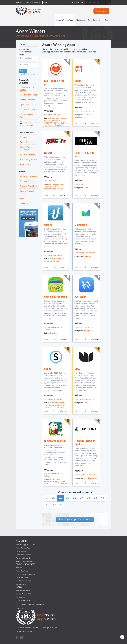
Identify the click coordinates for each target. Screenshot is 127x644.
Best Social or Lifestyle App (54, 115)
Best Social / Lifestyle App (84, 327)
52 (54, 505)
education (48, 120)
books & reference (60, 118)
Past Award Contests (29, 110)
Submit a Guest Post (28, 186)
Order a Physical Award (24, 594)
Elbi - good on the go (54, 83)
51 (47, 505)
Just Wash (80, 297)
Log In (81, 2)
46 (74, 498)
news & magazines (90, 478)
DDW (77, 369)
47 (81, 498)
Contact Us (31, 631)
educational (56, 120)
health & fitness (59, 184)
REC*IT (48, 153)
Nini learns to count (55, 441)
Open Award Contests (29, 105)
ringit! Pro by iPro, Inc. (85, 155)
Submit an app (101, 11)
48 (88, 498)
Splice (48, 369)
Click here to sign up (30, 74)
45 (67, 498)
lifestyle (47, 187)
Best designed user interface (85, 253)
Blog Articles (20, 597)
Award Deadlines (27, 142)
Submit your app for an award (75, 519)
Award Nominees (22, 551)
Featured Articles (27, 181)
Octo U (48, 225)
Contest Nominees (28, 100)
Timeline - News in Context (85, 442)
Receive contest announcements (30, 604)
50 (102, 498)
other (55, 259)
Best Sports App (50, 181)
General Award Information (25, 574)
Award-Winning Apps (29, 95)
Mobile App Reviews (28, 176)
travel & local (54, 261)
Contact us (24, 203)
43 (53, 498)
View (46, 124)
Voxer (78, 81)
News (22, 199)
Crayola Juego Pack (55, 297)
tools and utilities (59, 189)
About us (24, 137)
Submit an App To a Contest (26, 545)
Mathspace (81, 225)
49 (95, 498)
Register (74, 2)
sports (86, 188)
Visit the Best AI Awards (24, 561)
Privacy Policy (26, 164)
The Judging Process (29, 160)
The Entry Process (28, 155)
